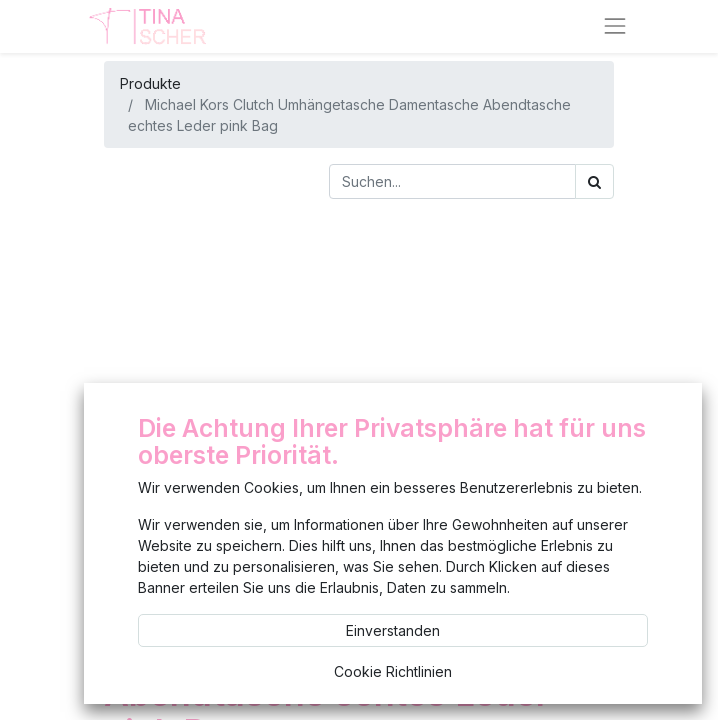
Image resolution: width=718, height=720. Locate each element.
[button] (109, 399)
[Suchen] (594, 181)
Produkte (150, 83)
